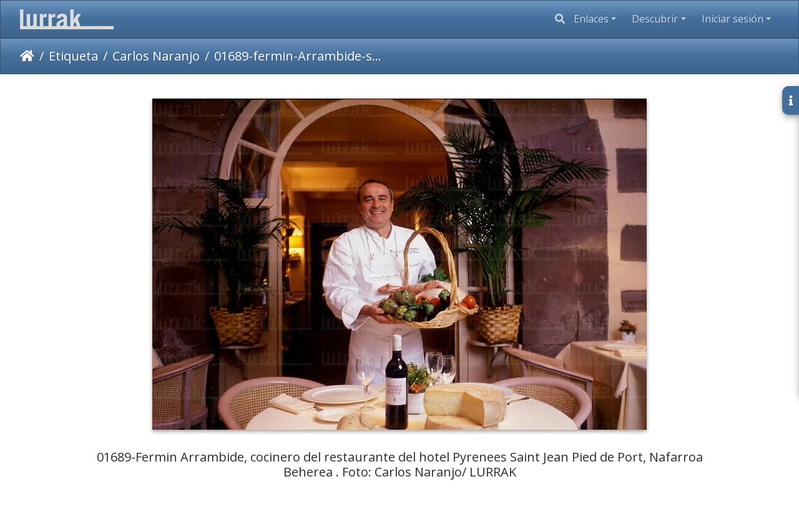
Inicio (27, 56)
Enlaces (591, 19)
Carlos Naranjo (156, 56)
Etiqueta (73, 56)
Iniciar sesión (733, 19)
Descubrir (655, 19)
